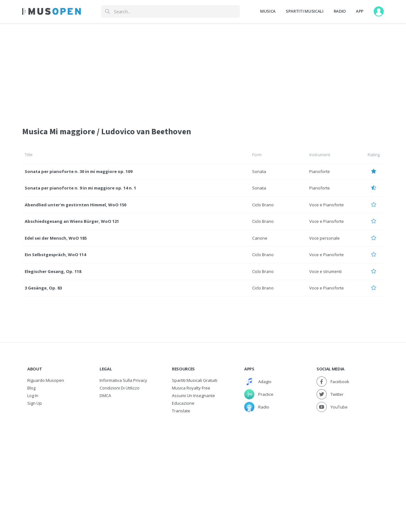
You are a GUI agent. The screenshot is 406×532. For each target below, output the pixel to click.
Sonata (259, 171)
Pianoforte (320, 171)
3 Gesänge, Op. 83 (43, 288)
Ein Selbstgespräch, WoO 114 (55, 255)
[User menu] (379, 11)
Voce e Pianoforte (327, 205)
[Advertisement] (203, 462)
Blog (31, 388)
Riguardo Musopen (46, 380)
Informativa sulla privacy (123, 380)
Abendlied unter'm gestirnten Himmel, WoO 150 (75, 205)
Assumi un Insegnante (193, 396)
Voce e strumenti (325, 271)
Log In (33, 396)
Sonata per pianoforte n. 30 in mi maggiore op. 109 (79, 171)
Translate (181, 411)
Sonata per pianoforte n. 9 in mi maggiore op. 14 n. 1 (80, 188)
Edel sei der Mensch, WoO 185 (56, 238)
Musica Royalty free (191, 388)
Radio (340, 11)
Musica (268, 11)
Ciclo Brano (263, 205)
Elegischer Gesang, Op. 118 (53, 271)
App (360, 11)
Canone (260, 238)
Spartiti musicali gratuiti (195, 380)
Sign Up (35, 403)
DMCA (105, 396)
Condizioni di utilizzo (120, 388)
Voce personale (324, 238)
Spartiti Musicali (304, 11)
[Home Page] (52, 11)
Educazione (183, 403)
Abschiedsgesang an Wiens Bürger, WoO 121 (72, 221)
